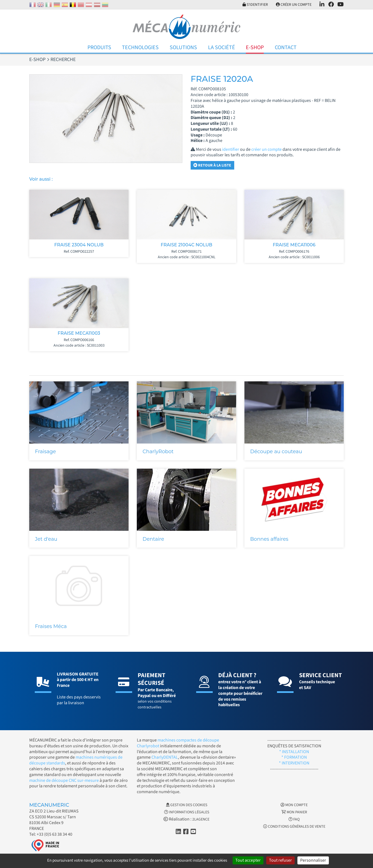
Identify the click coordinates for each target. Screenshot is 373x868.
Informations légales (187, 812)
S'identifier (255, 5)
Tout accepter (248, 860)
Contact (286, 48)
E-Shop (255, 48)
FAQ (294, 819)
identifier (231, 149)
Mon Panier (294, 812)
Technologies (140, 48)
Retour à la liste (212, 165)
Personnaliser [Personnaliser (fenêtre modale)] (313, 860)
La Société (222, 48)
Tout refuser (280, 860)
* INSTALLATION (294, 752)
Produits (99, 48)
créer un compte (267, 149)
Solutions (183, 48)
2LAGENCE (201, 819)
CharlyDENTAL (165, 757)
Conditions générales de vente (294, 827)
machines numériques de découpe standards (76, 760)
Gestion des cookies (187, 805)
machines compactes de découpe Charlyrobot (178, 743)
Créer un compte (294, 5)
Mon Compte (294, 805)
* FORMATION (294, 757)
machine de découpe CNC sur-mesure (64, 780)
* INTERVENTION (294, 763)
